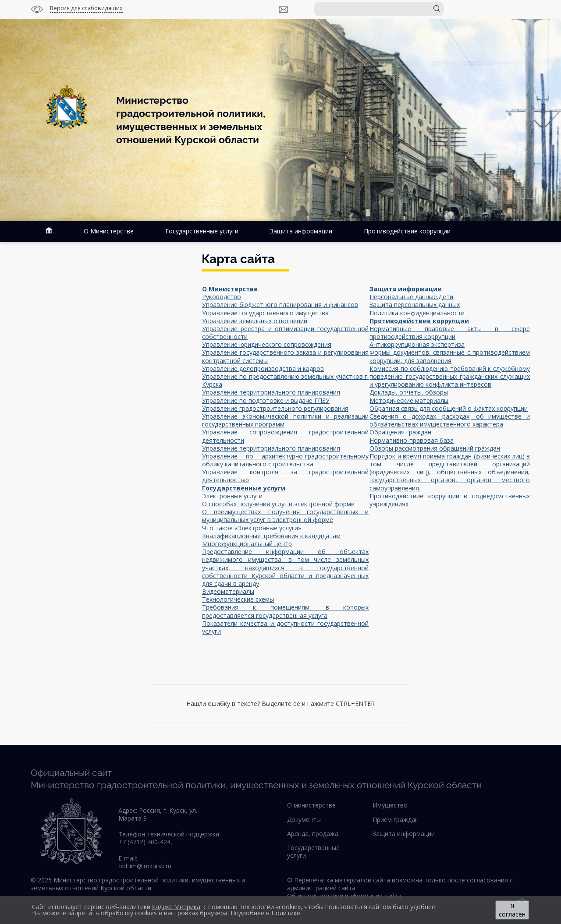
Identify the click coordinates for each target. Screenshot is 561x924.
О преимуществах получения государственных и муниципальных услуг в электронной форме (285, 516)
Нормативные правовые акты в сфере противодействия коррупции (450, 333)
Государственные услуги (202, 231)
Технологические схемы (238, 599)
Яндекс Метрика (176, 907)
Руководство (222, 297)
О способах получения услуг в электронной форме (278, 504)
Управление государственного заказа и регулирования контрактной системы (285, 356)
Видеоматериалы (228, 591)
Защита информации (301, 231)
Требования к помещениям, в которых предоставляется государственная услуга (285, 611)
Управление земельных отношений (255, 321)
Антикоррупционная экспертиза (417, 344)
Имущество (390, 805)
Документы (304, 820)
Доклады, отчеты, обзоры (409, 392)
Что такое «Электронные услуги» (252, 528)
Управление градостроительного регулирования (275, 408)
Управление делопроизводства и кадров (263, 369)
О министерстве (311, 805)
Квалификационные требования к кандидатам (271, 536)
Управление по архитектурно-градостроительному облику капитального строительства (285, 460)
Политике (286, 913)
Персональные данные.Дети (411, 297)
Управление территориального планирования (271, 392)
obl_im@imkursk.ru (145, 866)
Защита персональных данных (415, 305)
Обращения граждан (400, 432)
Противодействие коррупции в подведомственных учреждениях (450, 500)
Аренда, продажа (313, 834)
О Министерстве (109, 231)
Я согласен (512, 910)
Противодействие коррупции (407, 231)
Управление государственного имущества (265, 313)
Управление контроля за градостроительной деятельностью (285, 476)
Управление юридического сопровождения (267, 344)
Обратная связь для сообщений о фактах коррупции (449, 408)
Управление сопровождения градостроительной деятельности (285, 436)
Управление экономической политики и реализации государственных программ (285, 420)
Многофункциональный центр (247, 544)
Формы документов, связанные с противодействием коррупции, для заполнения (450, 356)
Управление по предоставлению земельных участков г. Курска (285, 380)
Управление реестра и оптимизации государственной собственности (285, 333)
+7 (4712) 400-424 (144, 842)
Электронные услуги (232, 496)
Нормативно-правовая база (412, 440)
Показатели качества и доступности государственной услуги (285, 627)
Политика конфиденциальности (417, 313)
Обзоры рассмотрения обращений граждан (435, 448)
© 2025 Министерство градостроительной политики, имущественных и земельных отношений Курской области (138, 884)
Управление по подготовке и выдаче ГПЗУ (266, 400)
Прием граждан (396, 820)
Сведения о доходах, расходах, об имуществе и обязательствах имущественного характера (450, 420)
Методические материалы (409, 400)
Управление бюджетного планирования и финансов (280, 305)
